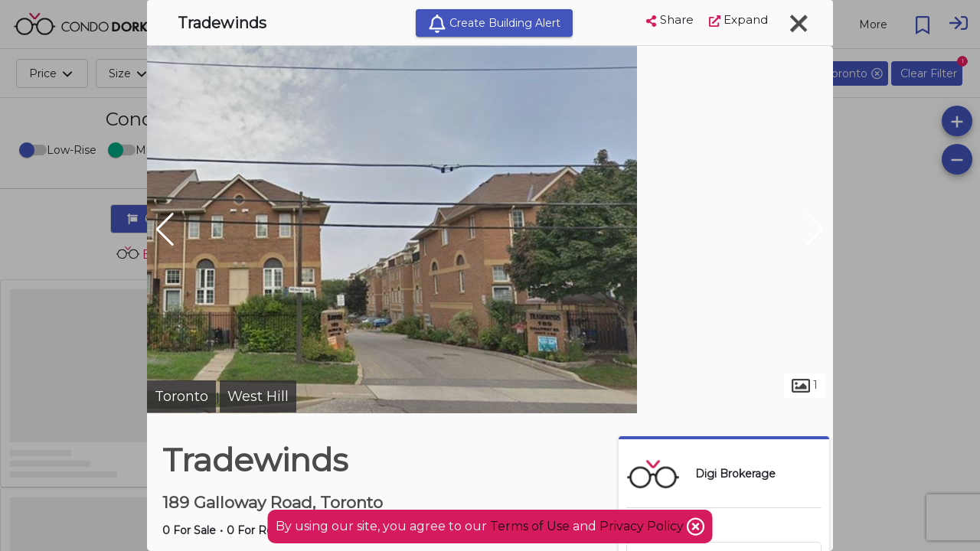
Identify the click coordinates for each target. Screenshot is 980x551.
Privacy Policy (643, 526)
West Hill (258, 396)
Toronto (181, 396)
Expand (738, 20)
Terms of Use (530, 526)
